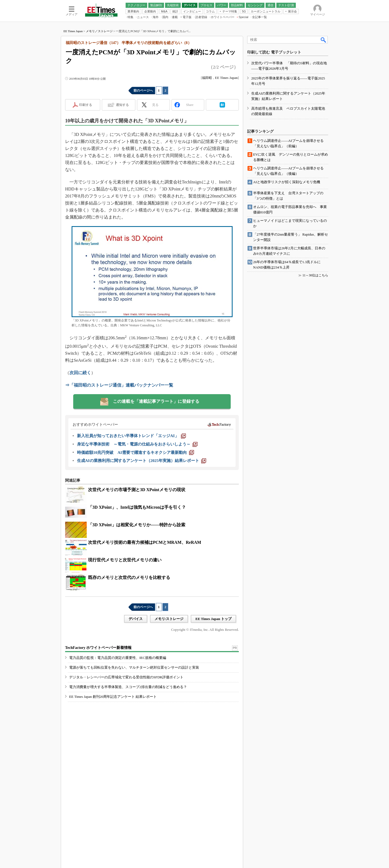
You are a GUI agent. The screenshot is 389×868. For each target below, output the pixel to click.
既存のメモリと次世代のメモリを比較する (129, 577)
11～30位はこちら (315, 275)
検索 (324, 40)
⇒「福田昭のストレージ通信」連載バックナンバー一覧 (119, 385)
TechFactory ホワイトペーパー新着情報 (98, 648)
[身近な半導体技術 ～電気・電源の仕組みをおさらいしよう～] (137, 444)
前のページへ (143, 91)
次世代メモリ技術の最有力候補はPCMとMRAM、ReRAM (145, 542)
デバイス (136, 619)
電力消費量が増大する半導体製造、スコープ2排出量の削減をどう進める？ (128, 687)
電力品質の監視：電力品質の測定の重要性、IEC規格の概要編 (118, 658)
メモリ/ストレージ (169, 619)
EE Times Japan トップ (213, 619)
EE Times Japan (73, 31)
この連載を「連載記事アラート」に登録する (156, 401)
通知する (122, 105)
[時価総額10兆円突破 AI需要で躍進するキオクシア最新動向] (135, 453)
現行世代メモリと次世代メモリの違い (125, 560)
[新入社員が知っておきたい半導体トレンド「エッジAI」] (131, 436)
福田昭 (207, 78)
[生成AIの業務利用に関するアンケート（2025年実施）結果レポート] (142, 461)
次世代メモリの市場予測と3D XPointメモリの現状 (137, 490)
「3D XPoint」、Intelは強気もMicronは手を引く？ (137, 507)
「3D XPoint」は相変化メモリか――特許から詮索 (137, 525)
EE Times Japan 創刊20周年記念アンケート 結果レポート (113, 697)
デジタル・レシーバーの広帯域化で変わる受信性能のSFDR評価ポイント (126, 677)
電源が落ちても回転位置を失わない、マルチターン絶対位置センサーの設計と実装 (134, 667)
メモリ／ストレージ (99, 31)
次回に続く (80, 373)
